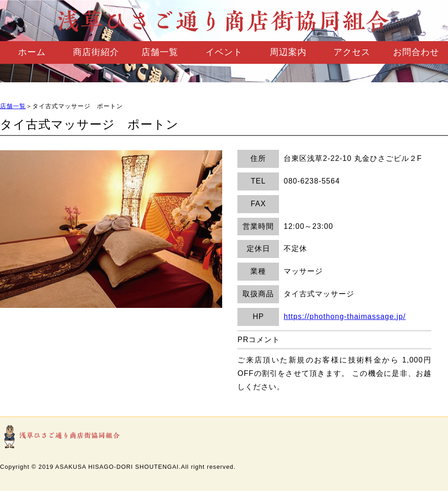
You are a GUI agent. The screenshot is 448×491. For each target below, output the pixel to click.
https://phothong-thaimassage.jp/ (345, 316)
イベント (224, 52)
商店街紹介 (96, 52)
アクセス (352, 52)
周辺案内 (288, 52)
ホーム (32, 52)
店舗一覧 (160, 52)
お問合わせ (416, 52)
